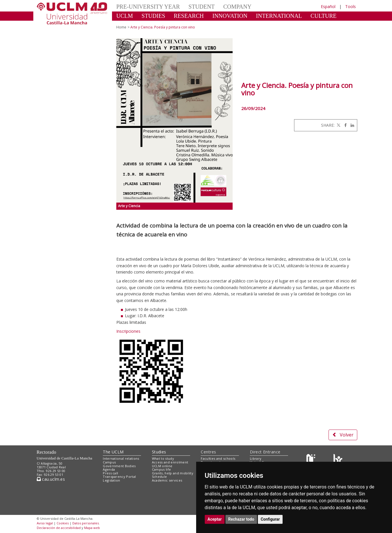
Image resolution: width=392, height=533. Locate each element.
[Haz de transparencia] (312, 460)
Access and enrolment (170, 462)
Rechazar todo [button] (241, 519)
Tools (351, 6)
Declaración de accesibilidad (59, 528)
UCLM (125, 16)
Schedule (160, 477)
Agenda (109, 469)
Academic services (167, 480)
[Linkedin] (351, 125)
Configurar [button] (270, 519)
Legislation (112, 480)
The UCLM (113, 452)
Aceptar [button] (215, 519)
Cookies (63, 523)
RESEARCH (189, 16)
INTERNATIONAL (279, 16)
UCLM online (162, 466)
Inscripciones (128, 331)
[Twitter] (338, 125)
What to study (163, 458)
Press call (110, 473)
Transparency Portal (119, 477)
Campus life (162, 469)
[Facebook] (344, 125)
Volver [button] (343, 435)
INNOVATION (230, 16)
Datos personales (86, 523)
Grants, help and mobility (173, 473)
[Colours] (338, 460)
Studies (159, 452)
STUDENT (201, 7)
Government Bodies (119, 466)
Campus (109, 462)
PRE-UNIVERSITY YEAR (148, 7)
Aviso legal (45, 523)
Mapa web (92, 528)
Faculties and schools (218, 458)
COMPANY (237, 7)
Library (256, 458)
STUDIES (153, 16)
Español (328, 6)
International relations (121, 458)
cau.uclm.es (51, 479)
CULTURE (323, 16)
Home (121, 27)
